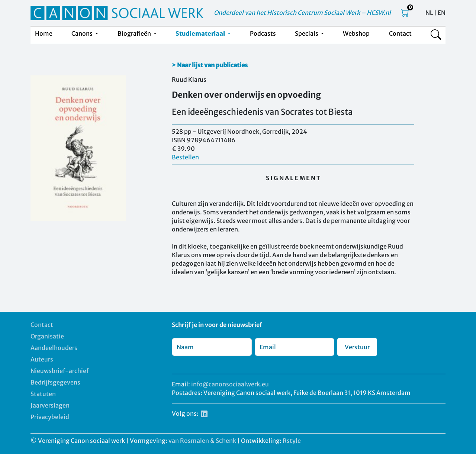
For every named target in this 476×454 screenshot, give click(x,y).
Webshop (356, 33)
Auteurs (42, 359)
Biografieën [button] (135, 33)
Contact (400, 33)
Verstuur (357, 347)
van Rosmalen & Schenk (202, 441)
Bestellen (185, 157)
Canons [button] (83, 33)
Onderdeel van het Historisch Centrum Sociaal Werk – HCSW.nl (302, 13)
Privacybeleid (50, 417)
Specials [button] (307, 33)
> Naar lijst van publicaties (210, 65)
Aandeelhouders (54, 348)
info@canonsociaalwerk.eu (230, 384)
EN (442, 13)
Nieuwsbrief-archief (59, 371)
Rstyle (292, 441)
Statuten (43, 394)
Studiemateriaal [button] (201, 33)
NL (429, 13)
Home (44, 33)
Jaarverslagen (50, 405)
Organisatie (47, 336)
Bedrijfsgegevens (55, 382)
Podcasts (263, 33)
